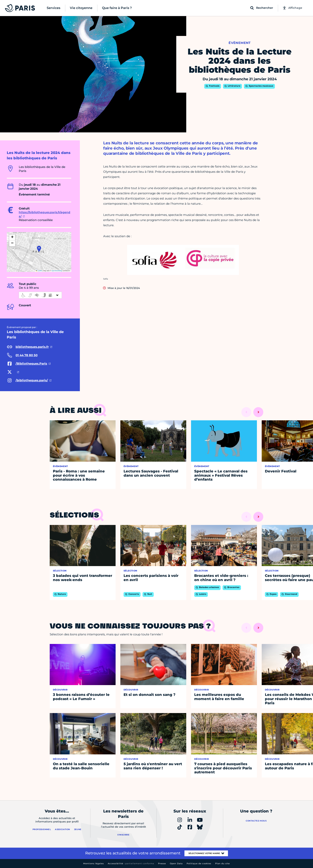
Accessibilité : (131, 864)
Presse (162, 864)
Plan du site (222, 864)
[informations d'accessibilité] (40, 295)
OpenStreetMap (57, 271)
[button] (39, 249)
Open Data (176, 864)
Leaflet (39, 271)
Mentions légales (94, 864)
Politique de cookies (199, 864)
